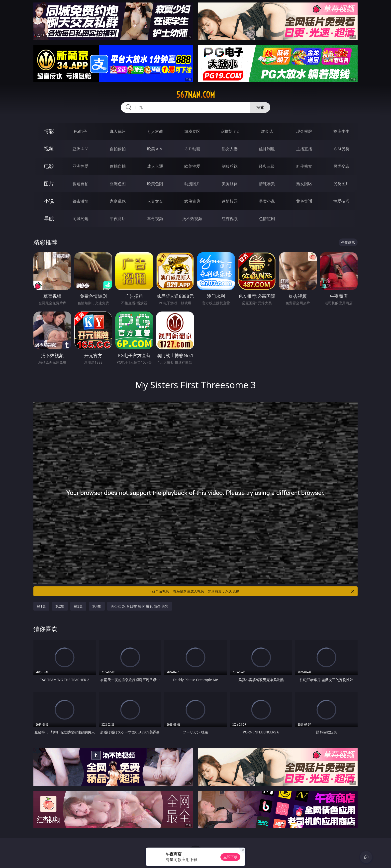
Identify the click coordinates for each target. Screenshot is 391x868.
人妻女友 (155, 201)
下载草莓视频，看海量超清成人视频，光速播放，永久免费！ (252, 591)
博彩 (49, 131)
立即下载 (230, 857)
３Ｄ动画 (192, 149)
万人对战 (155, 131)
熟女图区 (304, 184)
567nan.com (196, 95)
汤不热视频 (192, 219)
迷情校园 (230, 201)
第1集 (41, 606)
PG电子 (80, 131)
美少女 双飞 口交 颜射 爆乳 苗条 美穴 (140, 606)
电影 (49, 166)
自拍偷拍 (118, 149)
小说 (49, 201)
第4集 (97, 606)
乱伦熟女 (304, 166)
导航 (49, 218)
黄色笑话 (304, 201)
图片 (49, 184)
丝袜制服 (267, 149)
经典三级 (267, 166)
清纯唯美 (267, 184)
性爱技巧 (341, 201)
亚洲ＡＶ (81, 149)
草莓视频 (155, 219)
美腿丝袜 (230, 184)
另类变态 (341, 166)
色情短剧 (267, 219)
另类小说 (267, 201)
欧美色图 (155, 184)
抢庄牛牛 (341, 131)
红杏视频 (230, 219)
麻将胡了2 (230, 131)
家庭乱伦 (118, 201)
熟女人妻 (230, 149)
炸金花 (267, 131)
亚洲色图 (118, 184)
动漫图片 (192, 184)
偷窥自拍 (81, 184)
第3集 (78, 606)
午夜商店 (118, 219)
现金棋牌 (304, 131)
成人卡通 (155, 166)
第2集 (60, 606)
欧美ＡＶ (155, 149)
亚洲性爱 (81, 166)
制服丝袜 (230, 166)
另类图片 (341, 184)
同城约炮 (81, 219)
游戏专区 (192, 131)
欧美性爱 (192, 166)
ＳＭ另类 (341, 149)
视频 (49, 149)
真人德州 (118, 131)
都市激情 (81, 201)
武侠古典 (192, 201)
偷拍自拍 (118, 166)
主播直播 (304, 149)
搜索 (260, 107)
